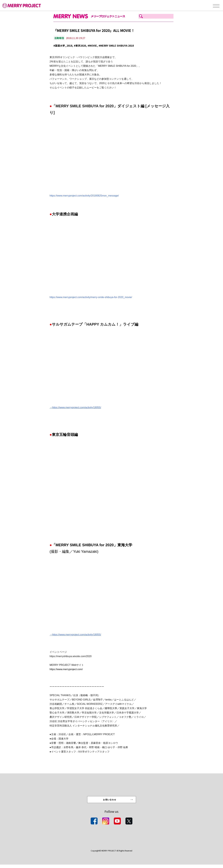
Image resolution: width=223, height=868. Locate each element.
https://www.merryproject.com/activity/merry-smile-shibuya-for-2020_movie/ (91, 297)
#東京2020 (80, 46)
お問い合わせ (110, 802)
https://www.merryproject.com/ (66, 669)
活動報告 (59, 38)
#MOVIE (92, 46)
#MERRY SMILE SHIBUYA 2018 (116, 46)
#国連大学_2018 (63, 46)
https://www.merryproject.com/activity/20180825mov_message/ (84, 196)
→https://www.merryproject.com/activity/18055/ (75, 407)
